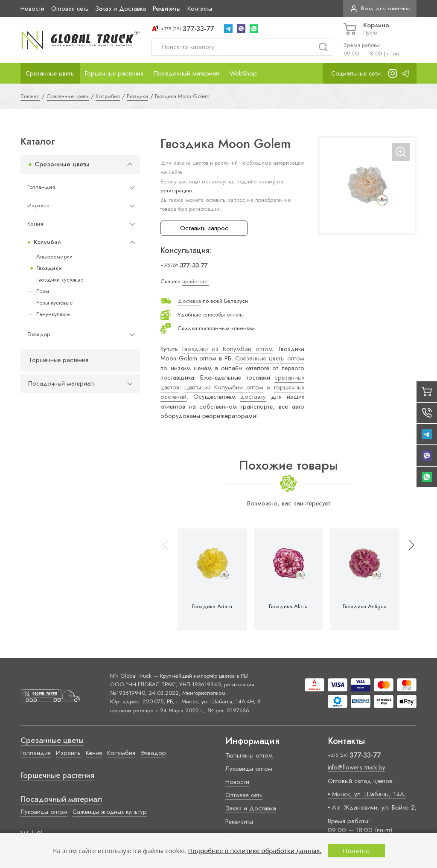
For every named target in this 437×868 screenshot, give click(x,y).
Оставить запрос (204, 228)
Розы (43, 291)
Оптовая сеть (70, 9)
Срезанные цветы (50, 73)
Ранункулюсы (53, 314)
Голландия (41, 187)
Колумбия (47, 242)
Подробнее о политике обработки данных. (255, 851)
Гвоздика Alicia (288, 607)
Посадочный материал (186, 73)
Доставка (189, 301)
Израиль (38, 205)
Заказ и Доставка (121, 9)
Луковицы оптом (44, 812)
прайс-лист (195, 281)
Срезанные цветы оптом (269, 358)
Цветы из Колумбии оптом (224, 387)
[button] (408, 579)
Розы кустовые (55, 303)
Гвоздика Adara (212, 607)
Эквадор (39, 334)
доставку (253, 397)
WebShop (243, 73)
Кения (35, 224)
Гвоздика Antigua (365, 607)
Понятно (356, 851)
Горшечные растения (114, 73)
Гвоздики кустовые (60, 280)
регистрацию (176, 190)
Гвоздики (49, 268)
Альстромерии (54, 257)
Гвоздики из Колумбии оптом (227, 349)
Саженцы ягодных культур (110, 812)
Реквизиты (167, 9)
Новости (32, 9)
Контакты (200, 9)
